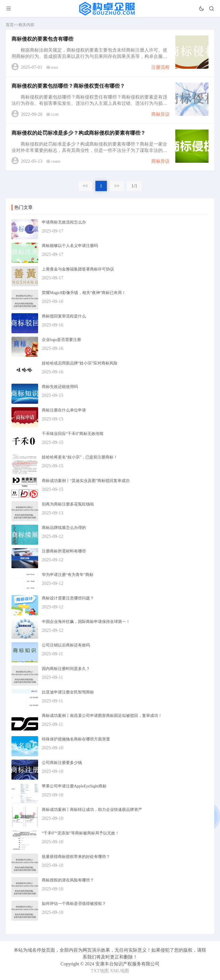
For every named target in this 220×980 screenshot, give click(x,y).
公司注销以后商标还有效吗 (66, 645)
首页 (10, 25)
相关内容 (26, 25)
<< (85, 186)
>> (117, 186)
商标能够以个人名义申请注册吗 (70, 246)
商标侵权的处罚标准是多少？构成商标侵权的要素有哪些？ (78, 133)
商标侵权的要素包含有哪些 (42, 39)
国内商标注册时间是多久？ (66, 669)
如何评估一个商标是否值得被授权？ (74, 904)
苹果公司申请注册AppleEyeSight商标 (74, 786)
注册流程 (160, 67)
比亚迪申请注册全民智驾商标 (68, 692)
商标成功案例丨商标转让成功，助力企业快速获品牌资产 (92, 810)
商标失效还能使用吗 (60, 387)
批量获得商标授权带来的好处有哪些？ (76, 857)
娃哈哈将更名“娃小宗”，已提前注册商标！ (80, 457)
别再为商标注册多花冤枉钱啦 (68, 504)
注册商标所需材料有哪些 (64, 551)
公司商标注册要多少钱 (62, 763)
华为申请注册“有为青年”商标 (68, 575)
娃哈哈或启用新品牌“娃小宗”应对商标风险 (80, 363)
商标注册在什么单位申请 (64, 410)
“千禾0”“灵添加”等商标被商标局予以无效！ (80, 833)
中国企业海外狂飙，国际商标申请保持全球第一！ (86, 622)
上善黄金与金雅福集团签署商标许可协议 (78, 269)
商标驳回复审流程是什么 (64, 316)
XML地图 (120, 971)
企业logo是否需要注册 (61, 340)
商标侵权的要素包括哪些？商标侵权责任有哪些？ (68, 86)
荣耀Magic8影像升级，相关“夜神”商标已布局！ (84, 293)
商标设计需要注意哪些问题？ (68, 598)
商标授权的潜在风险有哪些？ (68, 880)
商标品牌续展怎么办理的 (64, 528)
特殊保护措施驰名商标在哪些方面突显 (76, 739)
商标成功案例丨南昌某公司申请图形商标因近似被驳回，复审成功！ (102, 716)
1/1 (134, 186)
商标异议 (160, 114)
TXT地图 (100, 971)
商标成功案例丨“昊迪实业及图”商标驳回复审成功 (86, 481)
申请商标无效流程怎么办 (64, 222)
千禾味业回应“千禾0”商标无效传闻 (73, 434)
